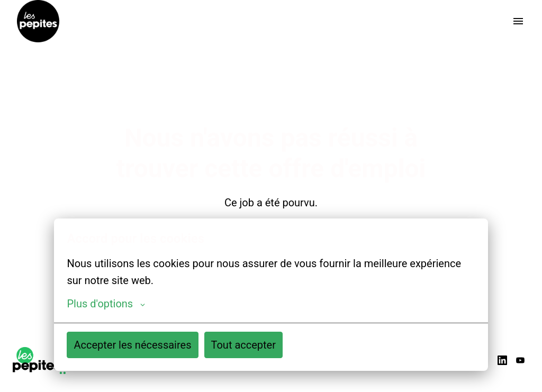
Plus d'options (106, 304)
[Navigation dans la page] (518, 21)
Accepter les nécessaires (132, 345)
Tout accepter (243, 345)
